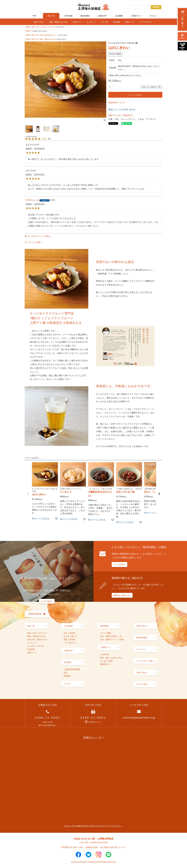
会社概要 (119, 16)
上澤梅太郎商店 (35, 614)
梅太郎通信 (85, 16)
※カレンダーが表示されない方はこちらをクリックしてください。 (94, 826)
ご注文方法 (105, 654)
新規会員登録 (142, 638)
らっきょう (91, 22)
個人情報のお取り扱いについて (113, 847)
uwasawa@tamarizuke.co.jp (139, 717)
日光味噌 (116, 22)
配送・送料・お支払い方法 (111, 658)
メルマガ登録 (119, 565)
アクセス (153, 16)
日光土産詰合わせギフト (48, 35)
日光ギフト (77, 22)
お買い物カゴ (142, 626)
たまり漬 (104, 22)
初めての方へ (39, 22)
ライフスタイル (145, 22)
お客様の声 (102, 16)
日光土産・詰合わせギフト (38, 640)
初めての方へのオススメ (37, 633)
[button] (28, 494)
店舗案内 (67, 676)
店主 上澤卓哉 (69, 633)
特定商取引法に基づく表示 (72, 847)
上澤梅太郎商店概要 (72, 669)
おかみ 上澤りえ (70, 636)
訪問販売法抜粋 (92, 847)
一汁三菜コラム (70, 643)
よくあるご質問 (106, 661)
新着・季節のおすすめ (59, 22)
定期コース (130, 22)
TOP (34, 16)
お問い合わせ (142, 673)
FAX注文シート (93, 722)
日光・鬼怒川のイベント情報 (112, 640)
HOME (28, 27)
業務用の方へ (105, 664)
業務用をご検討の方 (121, 595)
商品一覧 (51, 16)
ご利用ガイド (136, 16)
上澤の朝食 (68, 16)
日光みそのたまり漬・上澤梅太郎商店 (94, 839)
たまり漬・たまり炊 (47, 27)
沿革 (65, 673)
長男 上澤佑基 (69, 640)
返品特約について (117, 103)
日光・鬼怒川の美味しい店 (111, 636)
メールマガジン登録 (145, 661)
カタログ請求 (46, 601)
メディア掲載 (105, 633)
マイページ (141, 649)
